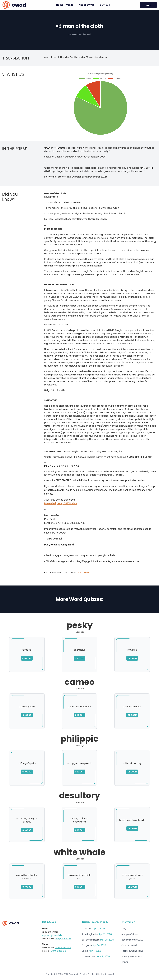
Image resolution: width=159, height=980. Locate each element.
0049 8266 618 (59, 951)
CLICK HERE (83, 573)
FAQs (124, 929)
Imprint (125, 962)
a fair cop (87, 929)
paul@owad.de (63, 939)
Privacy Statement (132, 956)
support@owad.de (52, 935)
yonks (85, 951)
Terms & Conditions (132, 951)
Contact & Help (130, 945)
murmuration (89, 956)
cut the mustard (91, 940)
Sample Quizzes (130, 934)
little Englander (90, 934)
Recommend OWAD (132, 940)
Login (148, 5)
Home (60, 5)
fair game (87, 945)
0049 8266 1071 (63, 948)
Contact (105, 5)
